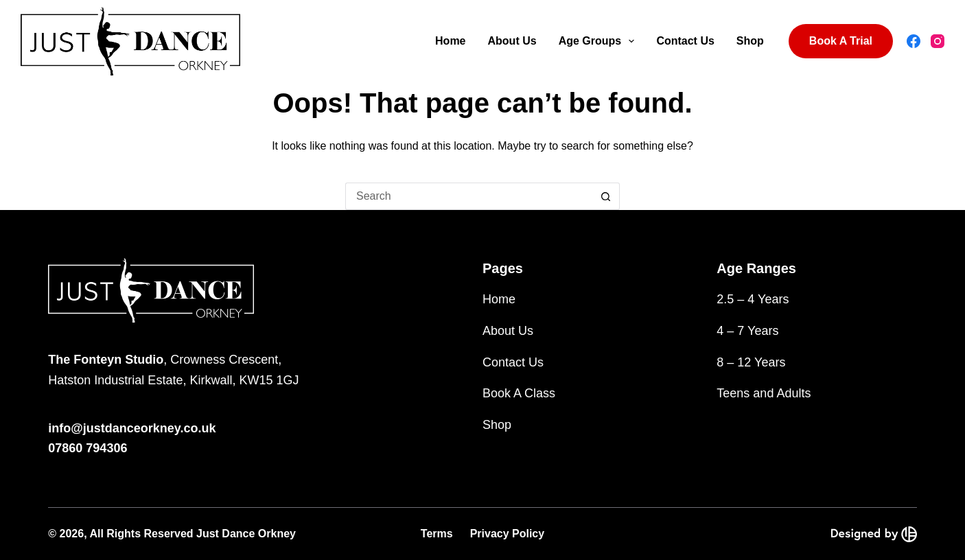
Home (450, 41)
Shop (750, 41)
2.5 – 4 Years (753, 299)
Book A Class (519, 393)
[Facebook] (914, 41)
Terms (437, 534)
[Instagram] (938, 41)
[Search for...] (469, 196)
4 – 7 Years (747, 331)
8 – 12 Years (751, 362)
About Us (512, 41)
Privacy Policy (508, 534)
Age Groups (600, 41)
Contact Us (685, 41)
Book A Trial (841, 41)
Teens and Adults (764, 393)
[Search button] (606, 196)
